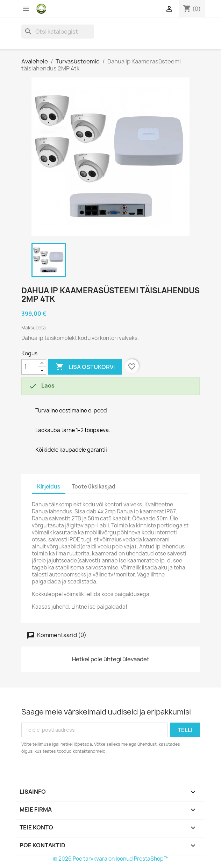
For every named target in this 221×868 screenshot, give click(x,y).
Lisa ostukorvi (85, 367)
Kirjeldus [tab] (49, 487)
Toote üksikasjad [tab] (94, 487)
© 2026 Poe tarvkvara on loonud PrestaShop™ (111, 859)
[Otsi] (58, 32)
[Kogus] (30, 367)
